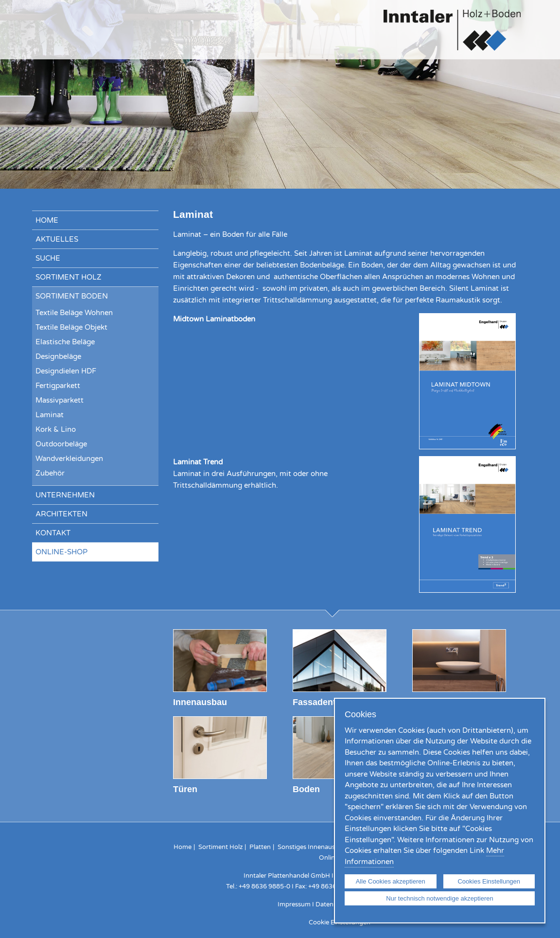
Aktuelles (57, 239)
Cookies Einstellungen (489, 881)
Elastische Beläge (65, 342)
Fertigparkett (58, 386)
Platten (260, 847)
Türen (185, 789)
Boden (306, 789)
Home (47, 220)
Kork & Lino (56, 429)
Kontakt (53, 533)
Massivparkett (60, 400)
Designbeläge (58, 356)
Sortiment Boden (72, 296)
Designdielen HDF (66, 371)
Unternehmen (65, 495)
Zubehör (50, 473)
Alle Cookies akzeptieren (391, 881)
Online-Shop (61, 552)
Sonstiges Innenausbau (312, 847)
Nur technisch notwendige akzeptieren (439, 898)
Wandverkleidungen (69, 459)
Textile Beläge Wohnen (74, 313)
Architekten (61, 514)
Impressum (294, 904)
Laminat (50, 415)
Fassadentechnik (328, 702)
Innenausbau (200, 702)
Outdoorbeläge (61, 444)
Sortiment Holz (69, 277)
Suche (48, 258)
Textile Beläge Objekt (71, 327)
